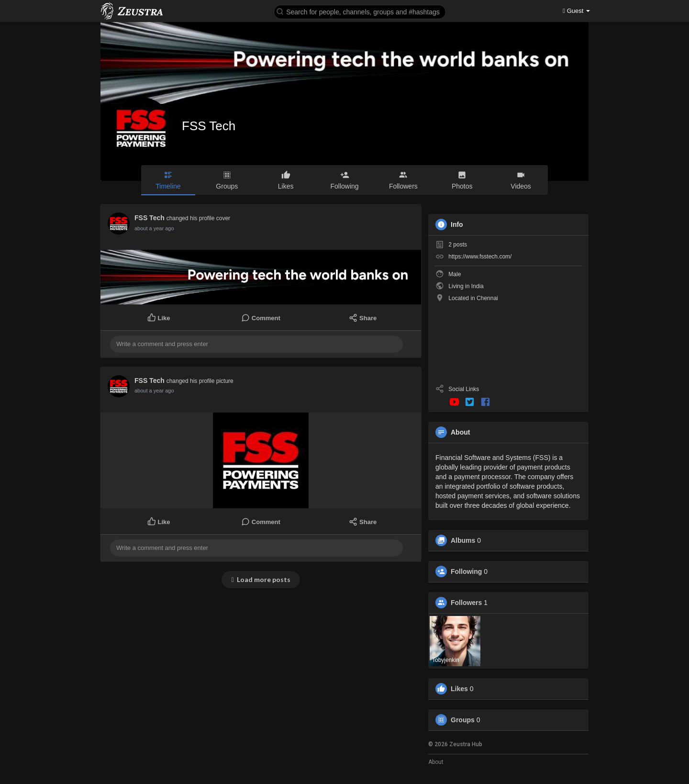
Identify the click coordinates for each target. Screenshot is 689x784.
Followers (466, 603)
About (436, 762)
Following (466, 571)
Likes (459, 689)
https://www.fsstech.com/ (480, 257)
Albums (463, 540)
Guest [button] (576, 11)
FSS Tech (209, 126)
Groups (463, 720)
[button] (360, 11)
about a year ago (154, 228)
